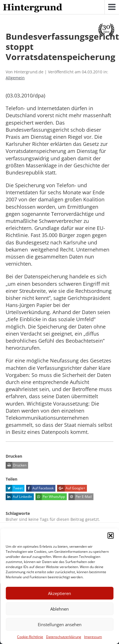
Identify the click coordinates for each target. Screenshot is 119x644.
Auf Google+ (71, 488)
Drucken (16, 465)
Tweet (14, 488)
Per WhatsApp (50, 497)
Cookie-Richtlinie (30, 637)
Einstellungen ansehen (60, 624)
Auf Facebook (40, 488)
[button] (110, 536)
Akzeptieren (59, 593)
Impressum (93, 637)
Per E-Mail (80, 497)
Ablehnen (59, 609)
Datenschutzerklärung (64, 637)
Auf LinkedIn (19, 497)
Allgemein (15, 78)
